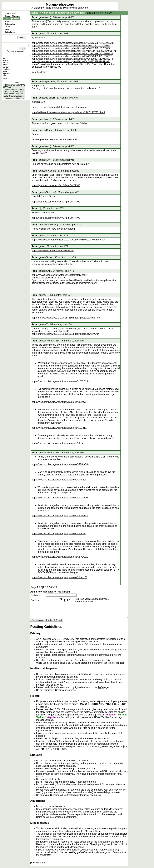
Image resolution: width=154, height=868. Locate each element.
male (5, 71)
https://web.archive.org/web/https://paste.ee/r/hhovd (59, 534)
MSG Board (14, 83)
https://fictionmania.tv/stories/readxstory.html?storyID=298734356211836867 (72, 56)
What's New (10, 13)
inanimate (7, 69)
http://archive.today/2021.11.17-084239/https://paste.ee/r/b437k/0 (66, 318)
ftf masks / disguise (15, 94)
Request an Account (16, 51)
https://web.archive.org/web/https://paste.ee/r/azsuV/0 (60, 498)
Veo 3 (9, 87)
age (4, 58)
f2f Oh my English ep (15, 96)
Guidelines (10, 32)
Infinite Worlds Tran (15, 92)
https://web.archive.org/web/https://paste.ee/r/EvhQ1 (59, 402)
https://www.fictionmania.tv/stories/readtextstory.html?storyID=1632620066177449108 (59, 276)
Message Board (12, 19)
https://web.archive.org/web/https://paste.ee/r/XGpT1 (59, 428)
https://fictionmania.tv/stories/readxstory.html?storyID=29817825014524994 (71, 61)
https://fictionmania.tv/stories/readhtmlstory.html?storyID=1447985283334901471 (74, 51)
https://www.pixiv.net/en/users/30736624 (53, 251)
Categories (10, 24)
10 (110, 13)
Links (7, 27)
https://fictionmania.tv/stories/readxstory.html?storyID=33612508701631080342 (73, 43)
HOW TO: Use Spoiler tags (108, 717)
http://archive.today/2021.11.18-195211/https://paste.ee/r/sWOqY (66, 334)
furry (5, 65)
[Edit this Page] (38, 863)
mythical (6, 74)
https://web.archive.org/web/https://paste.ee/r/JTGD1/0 (60, 381)
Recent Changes (12, 16)
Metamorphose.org (60, 5)
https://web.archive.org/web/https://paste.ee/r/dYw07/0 (60, 557)
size (4, 76)
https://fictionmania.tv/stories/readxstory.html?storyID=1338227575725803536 (72, 54)
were (5, 78)
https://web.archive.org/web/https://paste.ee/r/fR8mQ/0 (60, 464)
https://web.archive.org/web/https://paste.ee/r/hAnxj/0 (59, 577)
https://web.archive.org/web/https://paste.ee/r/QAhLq (59, 480)
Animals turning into (15, 98)
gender (6, 67)
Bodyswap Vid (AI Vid (16, 85)
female (6, 63)
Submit (8, 21)
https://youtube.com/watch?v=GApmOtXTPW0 (56, 185)
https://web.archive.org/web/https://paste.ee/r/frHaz (58, 443)
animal (6, 60)
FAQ (7, 29)
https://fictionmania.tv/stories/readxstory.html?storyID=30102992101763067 (71, 46)
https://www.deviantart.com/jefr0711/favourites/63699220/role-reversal (68, 240)
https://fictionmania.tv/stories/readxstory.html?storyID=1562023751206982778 (72, 59)
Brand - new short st (15, 89)
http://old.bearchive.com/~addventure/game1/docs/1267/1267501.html (68, 112)
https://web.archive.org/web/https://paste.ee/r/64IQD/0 (60, 516)
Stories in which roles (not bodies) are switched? (58, 13)
